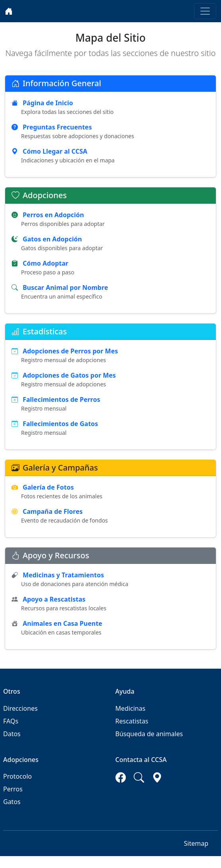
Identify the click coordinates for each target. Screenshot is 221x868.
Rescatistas (132, 721)
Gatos (12, 802)
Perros (13, 789)
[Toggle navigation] (205, 11)
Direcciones (20, 708)
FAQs (11, 721)
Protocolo (17, 776)
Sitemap (196, 843)
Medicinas (131, 708)
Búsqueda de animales (149, 734)
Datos (12, 734)
